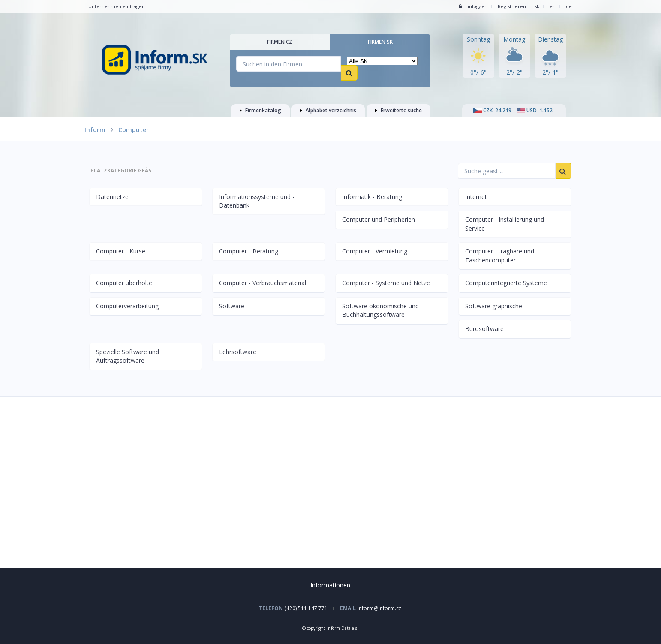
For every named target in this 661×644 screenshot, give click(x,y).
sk (537, 6)
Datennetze (112, 197)
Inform (95, 130)
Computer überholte (124, 283)
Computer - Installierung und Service (505, 224)
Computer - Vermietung (375, 251)
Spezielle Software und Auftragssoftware (128, 356)
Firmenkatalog (260, 110)
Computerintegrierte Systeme (506, 283)
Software (232, 306)
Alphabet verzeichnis (328, 110)
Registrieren (512, 6)
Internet (476, 197)
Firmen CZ (280, 42)
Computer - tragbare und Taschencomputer (500, 256)
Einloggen (473, 6)
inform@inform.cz (379, 608)
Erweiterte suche (398, 110)
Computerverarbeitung (127, 306)
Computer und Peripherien (379, 219)
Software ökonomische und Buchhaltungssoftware (380, 310)
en (553, 6)
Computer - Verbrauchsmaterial (263, 283)
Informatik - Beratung (372, 197)
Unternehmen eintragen (117, 6)
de (569, 6)
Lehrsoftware (238, 352)
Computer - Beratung (249, 251)
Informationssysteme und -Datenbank (257, 201)
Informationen (330, 585)
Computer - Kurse (121, 251)
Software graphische (494, 306)
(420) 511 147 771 (306, 608)
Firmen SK (380, 42)
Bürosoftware (484, 329)
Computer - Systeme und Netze (386, 283)
